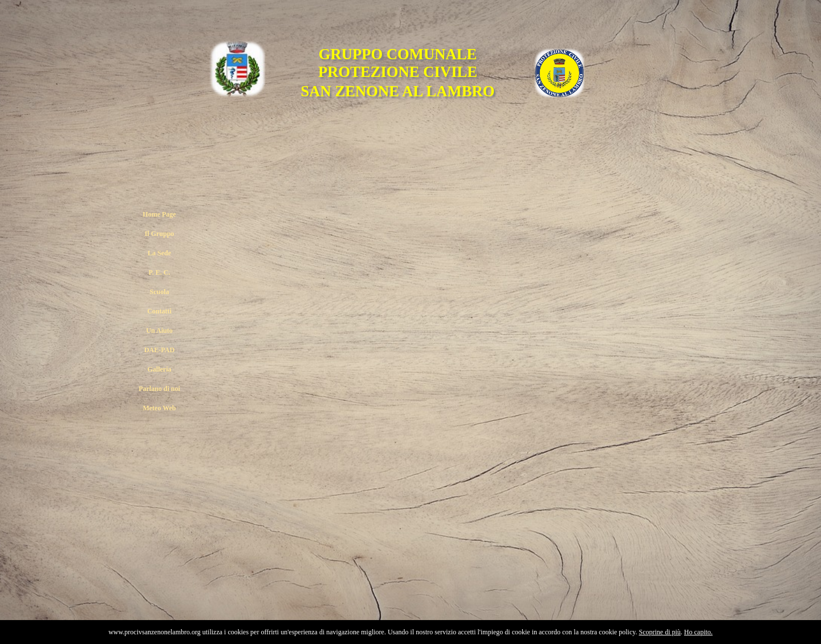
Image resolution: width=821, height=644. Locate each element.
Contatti (159, 311)
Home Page (159, 214)
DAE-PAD (159, 350)
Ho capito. (698, 632)
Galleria (160, 369)
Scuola (159, 292)
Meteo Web (159, 408)
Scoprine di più (660, 632)
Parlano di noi (159, 389)
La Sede (159, 253)
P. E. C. (160, 272)
